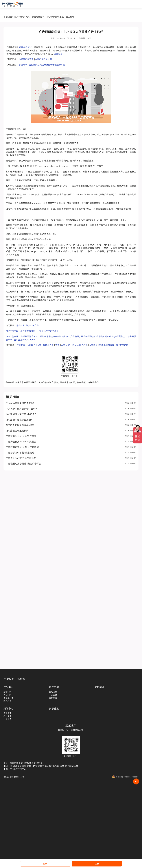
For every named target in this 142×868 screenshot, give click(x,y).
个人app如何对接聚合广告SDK (71, 409)
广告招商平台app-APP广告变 (71, 436)
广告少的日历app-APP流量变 (71, 442)
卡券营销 (53, 695)
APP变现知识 (122, 345)
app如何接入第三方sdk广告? (71, 414)
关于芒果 (54, 708)
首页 (16, 17)
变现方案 (53, 692)
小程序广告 (8, 698)
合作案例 (53, 698)
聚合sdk (20, 325)
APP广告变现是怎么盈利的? (71, 425)
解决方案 (54, 687)
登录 (45, 864)
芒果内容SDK (25, 47)
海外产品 (7, 701)
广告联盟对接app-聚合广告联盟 (71, 447)
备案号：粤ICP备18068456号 (14, 777)
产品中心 (8, 687)
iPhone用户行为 (80, 345)
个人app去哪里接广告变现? (71, 403)
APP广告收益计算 (44, 59)
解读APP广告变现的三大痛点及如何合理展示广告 (42, 65)
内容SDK (7, 695)
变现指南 (7, 713)
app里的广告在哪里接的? (71, 420)
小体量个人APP (34, 345)
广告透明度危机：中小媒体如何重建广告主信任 (52, 17)
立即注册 (58, 54)
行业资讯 (7, 716)
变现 (57, 345)
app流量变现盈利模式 (71, 431)
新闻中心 (24, 17)
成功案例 (99, 687)
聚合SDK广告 (32, 325)
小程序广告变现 (26, 59)
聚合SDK (7, 692)
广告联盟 (21, 345)
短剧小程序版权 (107, 345)
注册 (97, 864)
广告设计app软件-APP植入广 (71, 458)
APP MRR (66, 345)
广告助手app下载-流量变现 (71, 453)
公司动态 (7, 719)
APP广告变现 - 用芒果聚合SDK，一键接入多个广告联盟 (32, 331)
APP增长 (93, 345)
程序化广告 (48, 345)
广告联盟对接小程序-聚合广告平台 (71, 464)
